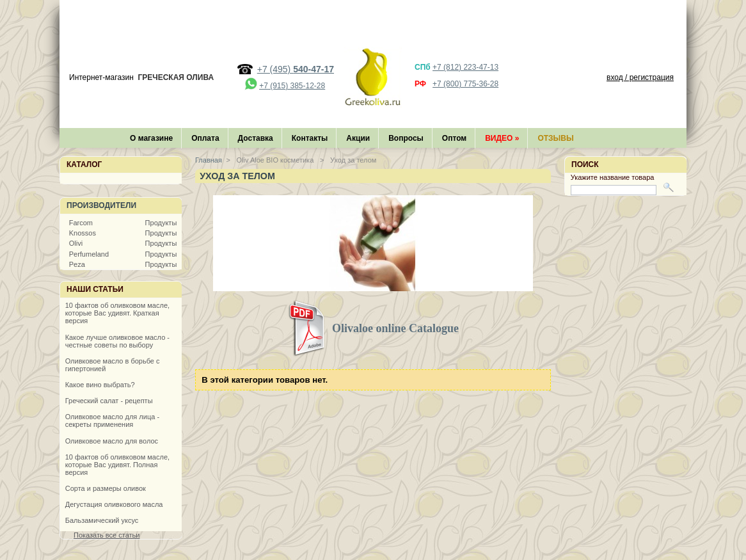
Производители (101, 205)
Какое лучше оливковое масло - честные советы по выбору (117, 341)
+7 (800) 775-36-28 (465, 84)
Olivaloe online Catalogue (395, 328)
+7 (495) (296, 69)
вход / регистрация (640, 77)
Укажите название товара (613, 177)
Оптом (454, 138)
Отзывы (555, 138)
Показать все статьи (107, 535)
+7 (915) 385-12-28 (292, 86)
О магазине (151, 138)
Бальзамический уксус (102, 520)
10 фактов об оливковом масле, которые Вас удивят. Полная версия (117, 465)
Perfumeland (89, 254)
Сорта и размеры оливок (106, 488)
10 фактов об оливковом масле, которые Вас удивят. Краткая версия (117, 313)
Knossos (83, 233)
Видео (502, 138)
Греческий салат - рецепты (109, 401)
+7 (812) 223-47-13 (465, 67)
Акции (358, 138)
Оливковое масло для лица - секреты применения (112, 420)
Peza (77, 264)
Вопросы (406, 138)
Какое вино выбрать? (100, 385)
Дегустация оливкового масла (114, 504)
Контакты (310, 138)
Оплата (205, 138)
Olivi (76, 243)
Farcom (81, 223)
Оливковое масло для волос (112, 441)
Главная (209, 160)
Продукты (161, 223)
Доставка (256, 138)
